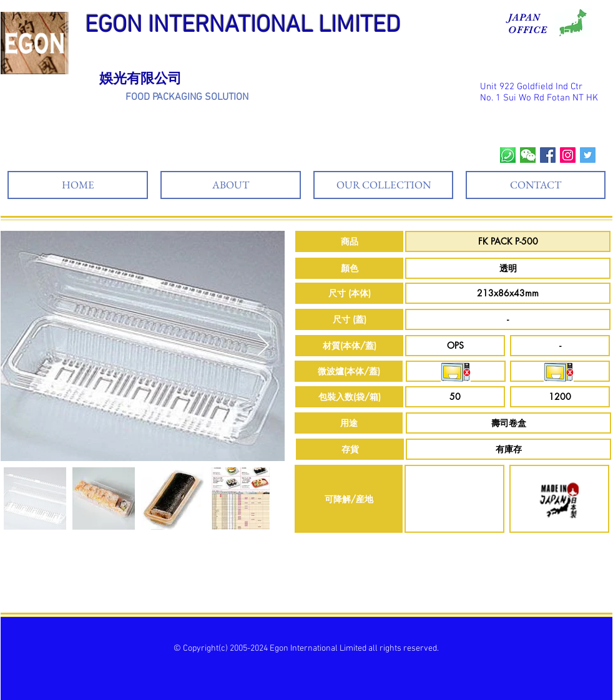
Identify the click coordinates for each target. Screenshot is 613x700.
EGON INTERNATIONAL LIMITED (243, 26)
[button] (349, 241)
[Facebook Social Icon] (548, 155)
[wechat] (528, 155)
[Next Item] (263, 346)
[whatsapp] (508, 155)
